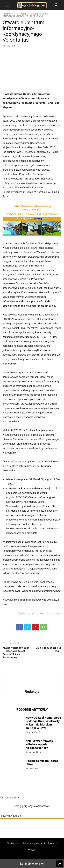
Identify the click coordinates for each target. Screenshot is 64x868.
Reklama (53, 844)
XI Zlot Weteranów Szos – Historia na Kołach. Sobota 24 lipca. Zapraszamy (16, 653)
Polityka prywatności (34, 844)
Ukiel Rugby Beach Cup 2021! (49, 649)
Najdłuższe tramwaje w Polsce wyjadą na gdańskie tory (40, 744)
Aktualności (13, 844)
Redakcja (32, 692)
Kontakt (32, 850)
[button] (8, 5)
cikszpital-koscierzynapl (38, 488)
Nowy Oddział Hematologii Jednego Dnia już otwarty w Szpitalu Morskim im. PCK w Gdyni (43, 723)
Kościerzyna (22, 14)
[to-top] (60, 862)
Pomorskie (8, 14)
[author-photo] (32, 687)
